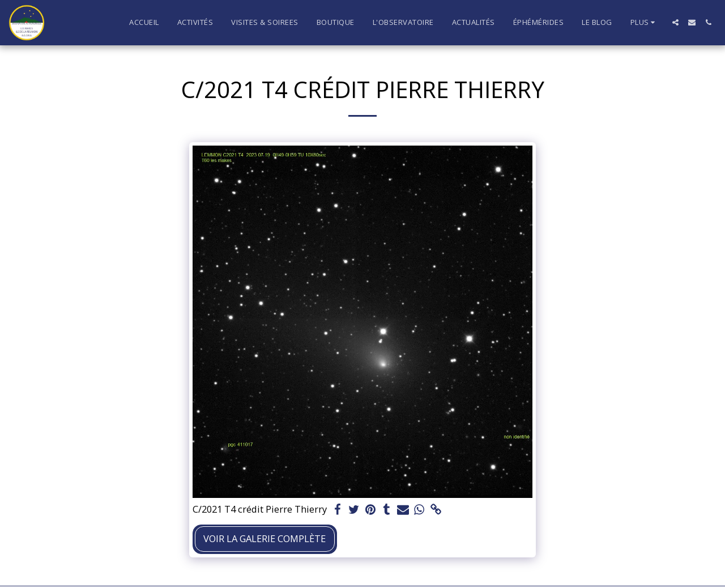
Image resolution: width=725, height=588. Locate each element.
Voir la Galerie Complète (265, 538)
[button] (675, 22)
